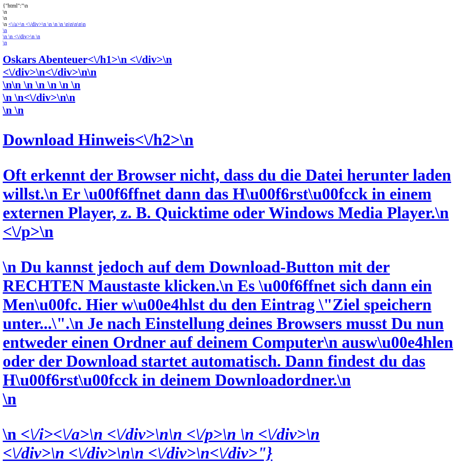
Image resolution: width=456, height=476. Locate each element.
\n (5, 30)
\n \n (228, 283)
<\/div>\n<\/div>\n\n (50, 72)
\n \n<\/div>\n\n (39, 97)
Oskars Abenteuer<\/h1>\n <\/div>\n (87, 59)
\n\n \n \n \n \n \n (42, 85)
